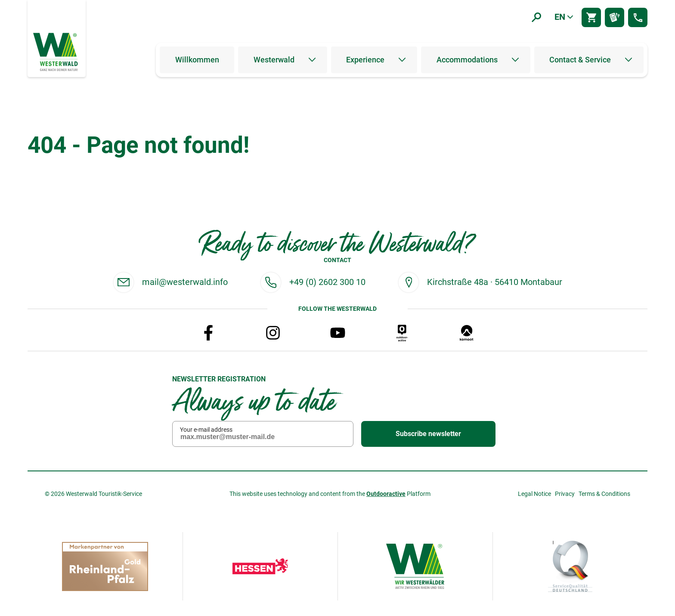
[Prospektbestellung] (615, 17)
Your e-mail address (206, 430)
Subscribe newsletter (428, 434)
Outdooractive (386, 494)
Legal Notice (534, 494)
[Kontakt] (638, 17)
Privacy (565, 494)
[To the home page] (56, 51)
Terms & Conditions (604, 494)
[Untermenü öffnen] (312, 60)
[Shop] (591, 17)
